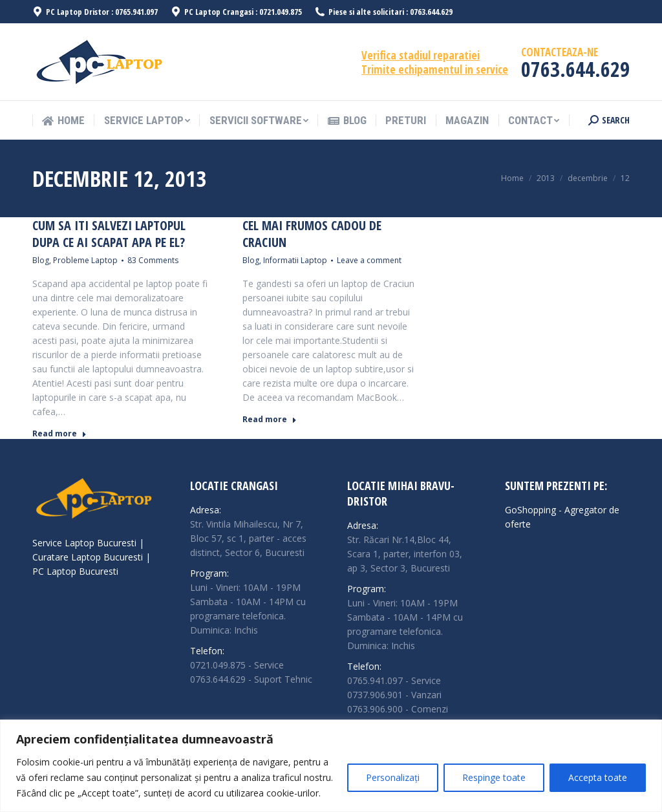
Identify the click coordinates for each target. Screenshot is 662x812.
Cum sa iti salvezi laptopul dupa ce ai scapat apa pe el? (109, 234)
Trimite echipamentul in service (435, 69)
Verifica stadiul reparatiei (421, 55)
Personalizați (393, 777)
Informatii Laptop (295, 260)
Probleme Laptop (85, 260)
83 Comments (153, 260)
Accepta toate (598, 777)
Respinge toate (494, 777)
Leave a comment (369, 260)
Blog (41, 260)
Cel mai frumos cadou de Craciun (312, 234)
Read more (59, 434)
